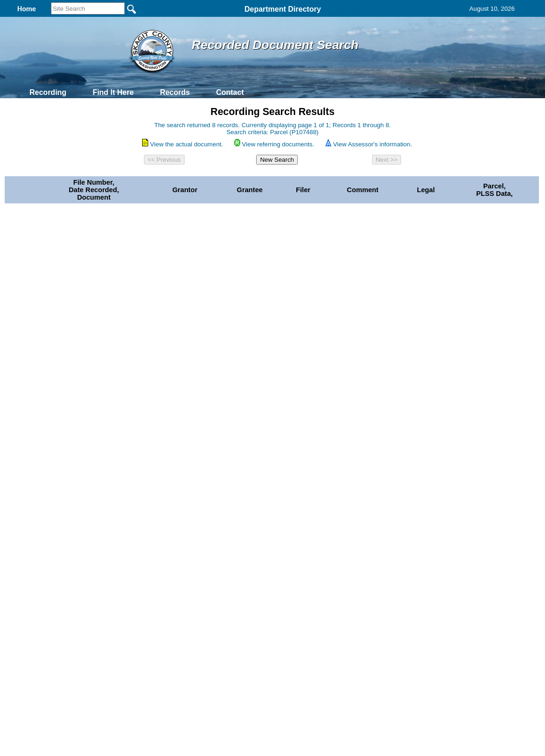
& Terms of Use (303, 555)
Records (175, 92)
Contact (230, 92)
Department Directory (283, 9)
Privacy (269, 555)
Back (145, 555)
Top (117, 555)
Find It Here (113, 92)
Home (182, 555)
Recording (48, 92)
